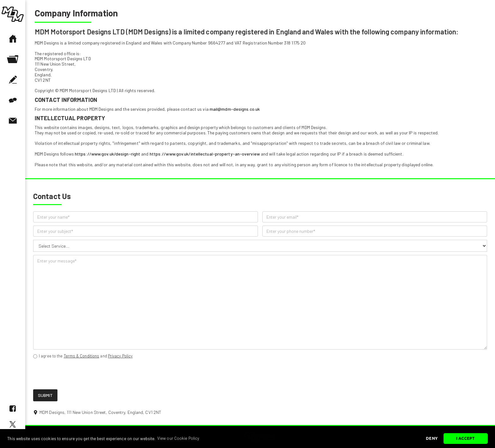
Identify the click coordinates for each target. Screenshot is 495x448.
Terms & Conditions (82, 356)
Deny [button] (432, 438)
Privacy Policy (120, 356)
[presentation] (81, 374)
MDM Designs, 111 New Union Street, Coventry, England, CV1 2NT (100, 412)
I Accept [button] (466, 438)
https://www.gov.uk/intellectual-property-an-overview (205, 154)
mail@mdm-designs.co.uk (235, 109)
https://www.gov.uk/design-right (107, 154)
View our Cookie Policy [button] (178, 438)
